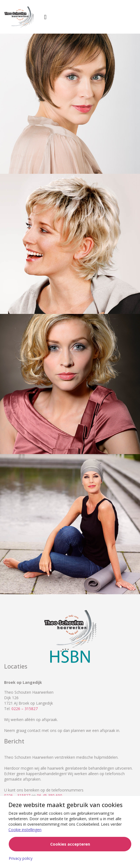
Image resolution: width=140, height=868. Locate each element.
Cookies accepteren (70, 844)
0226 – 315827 (25, 709)
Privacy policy (21, 858)
